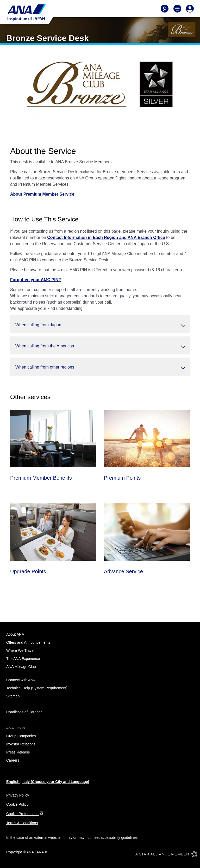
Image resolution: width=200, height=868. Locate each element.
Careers (13, 760)
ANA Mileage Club (21, 667)
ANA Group (15, 728)
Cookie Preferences (25, 814)
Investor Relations (21, 744)
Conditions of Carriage (24, 712)
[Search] (165, 9)
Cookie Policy (17, 804)
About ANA (15, 634)
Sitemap (13, 696)
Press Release (18, 752)
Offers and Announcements (28, 642)
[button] (100, 324)
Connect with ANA (21, 680)
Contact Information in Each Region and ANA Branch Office (106, 237)
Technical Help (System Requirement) (37, 688)
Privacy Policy (18, 795)
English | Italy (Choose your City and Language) (48, 782)
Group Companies (21, 736)
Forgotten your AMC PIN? (36, 280)
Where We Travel (20, 650)
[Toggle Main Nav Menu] (177, 9)
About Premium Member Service (42, 194)
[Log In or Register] (190, 9)
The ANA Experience (23, 659)
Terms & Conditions (22, 823)
